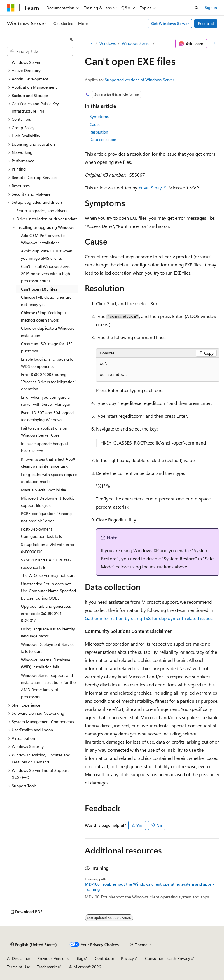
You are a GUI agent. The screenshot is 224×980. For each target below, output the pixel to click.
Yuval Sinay (150, 188)
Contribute (104, 958)
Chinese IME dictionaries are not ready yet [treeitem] (46, 301)
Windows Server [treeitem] (26, 62)
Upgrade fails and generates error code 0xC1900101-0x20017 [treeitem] (46, 613)
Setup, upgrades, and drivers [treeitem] (42, 211)
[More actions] (214, 44)
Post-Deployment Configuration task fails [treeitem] (41, 533)
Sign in (211, 7)
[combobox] (40, 51)
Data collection (103, 139)
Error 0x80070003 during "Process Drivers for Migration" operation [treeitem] (49, 382)
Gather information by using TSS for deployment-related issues (149, 618)
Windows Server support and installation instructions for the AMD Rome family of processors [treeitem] (48, 686)
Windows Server (136, 43)
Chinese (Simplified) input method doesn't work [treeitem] (44, 316)
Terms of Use (19, 967)
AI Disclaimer (19, 958)
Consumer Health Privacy (168, 958)
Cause (95, 124)
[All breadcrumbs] (90, 44)
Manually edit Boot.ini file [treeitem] (43, 490)
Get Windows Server (170, 23)
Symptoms (99, 116)
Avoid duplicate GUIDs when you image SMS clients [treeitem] (47, 254)
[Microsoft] (11, 8)
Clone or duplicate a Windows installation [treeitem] (48, 332)
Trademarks (47, 967)
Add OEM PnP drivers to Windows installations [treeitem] (43, 239)
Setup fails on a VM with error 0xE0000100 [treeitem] (48, 548)
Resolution (99, 132)
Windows (108, 43)
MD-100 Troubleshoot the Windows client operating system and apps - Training (150, 887)
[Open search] (197, 8)
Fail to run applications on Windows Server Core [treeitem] (44, 432)
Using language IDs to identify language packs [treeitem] (48, 633)
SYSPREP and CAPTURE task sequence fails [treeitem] (46, 563)
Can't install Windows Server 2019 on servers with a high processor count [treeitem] (46, 273)
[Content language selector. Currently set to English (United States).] (34, 945)
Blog (79, 958)
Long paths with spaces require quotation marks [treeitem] (49, 478)
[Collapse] (71, 39)
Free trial (206, 23)
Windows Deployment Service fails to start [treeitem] (48, 648)
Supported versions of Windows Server (139, 80)
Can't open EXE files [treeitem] (39, 289)
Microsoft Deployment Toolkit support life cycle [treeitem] (48, 502)
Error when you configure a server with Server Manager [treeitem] (46, 401)
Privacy (127, 958)
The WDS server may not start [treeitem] (48, 575)
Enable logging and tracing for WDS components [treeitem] (48, 363)
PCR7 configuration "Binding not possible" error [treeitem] (46, 517)
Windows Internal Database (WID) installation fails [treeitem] (45, 663)
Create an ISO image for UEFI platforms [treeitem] (47, 347)
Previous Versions (53, 958)
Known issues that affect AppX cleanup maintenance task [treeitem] (48, 463)
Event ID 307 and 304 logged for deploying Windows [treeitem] (47, 416)
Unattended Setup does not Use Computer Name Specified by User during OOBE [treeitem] (48, 591)
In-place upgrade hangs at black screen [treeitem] (45, 447)
